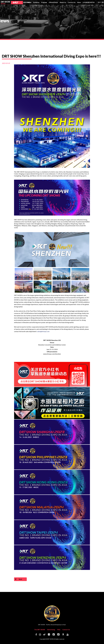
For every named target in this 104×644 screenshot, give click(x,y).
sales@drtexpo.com (43, 331)
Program (44, 2)
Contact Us (72, 2)
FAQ (59, 630)
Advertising (51, 630)
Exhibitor (36, 2)
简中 (99, 2)
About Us (63, 2)
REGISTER (91, 2)
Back (19, 579)
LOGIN (85, 2)
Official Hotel (53, 2)
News (79, 2)
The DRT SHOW (40, 630)
